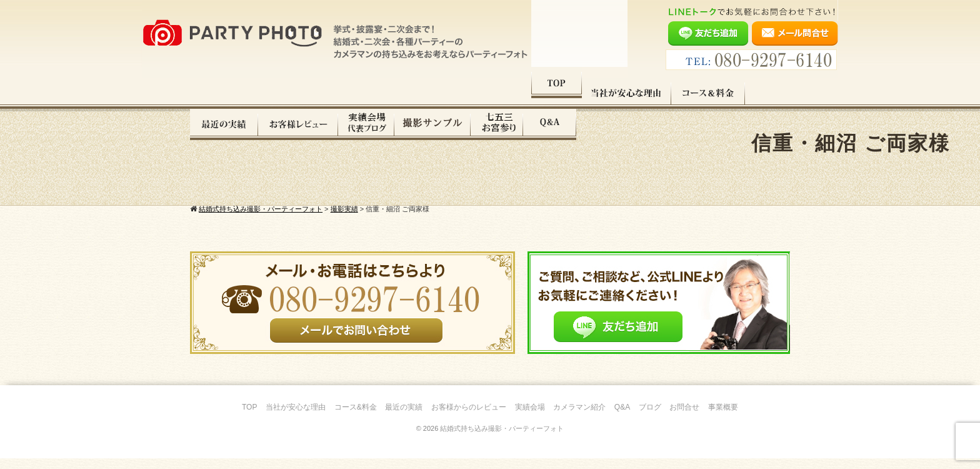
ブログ (650, 418)
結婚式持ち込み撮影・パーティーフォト (502, 439)
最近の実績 (438, 93)
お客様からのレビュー (469, 418)
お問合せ (684, 418)
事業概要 (723, 418)
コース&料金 (356, 418)
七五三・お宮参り (711, 93)
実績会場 (530, 418)
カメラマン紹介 (579, 418)
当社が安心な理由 (285, 93)
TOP (215, 93)
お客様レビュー (512, 93)
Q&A (763, 93)
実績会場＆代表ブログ (580, 93)
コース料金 (367, 93)
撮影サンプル (646, 93)
